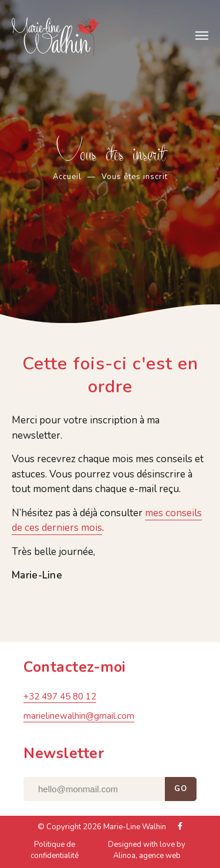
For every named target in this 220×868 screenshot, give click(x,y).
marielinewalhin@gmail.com (79, 718)
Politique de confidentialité (55, 852)
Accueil (67, 177)
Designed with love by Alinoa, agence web (147, 852)
